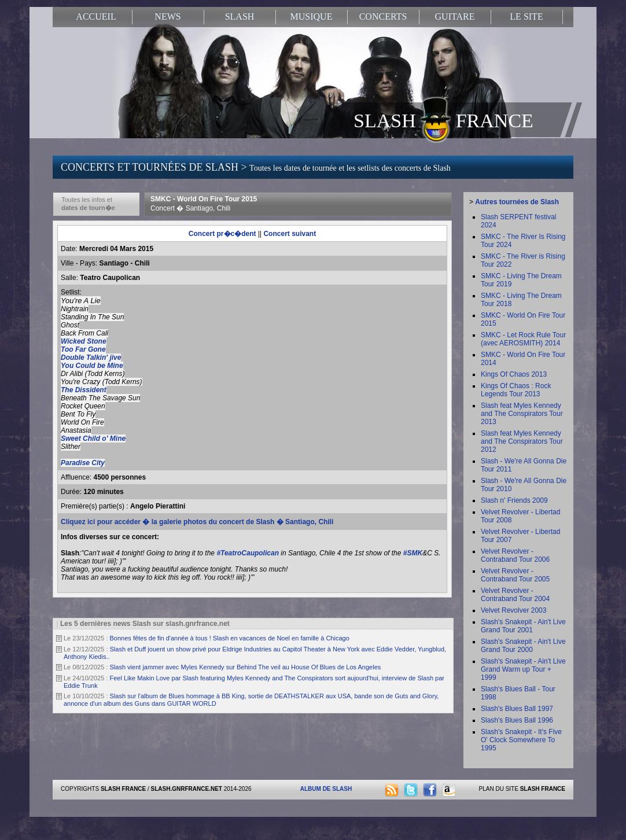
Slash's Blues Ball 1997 (517, 709)
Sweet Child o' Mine (93, 439)
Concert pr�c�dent (222, 234)
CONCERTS (383, 16)
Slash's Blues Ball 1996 (517, 720)
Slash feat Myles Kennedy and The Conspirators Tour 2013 (522, 414)
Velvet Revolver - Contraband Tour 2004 (515, 595)
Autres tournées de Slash (517, 202)
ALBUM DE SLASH (326, 789)
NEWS (167, 16)
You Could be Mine (92, 366)
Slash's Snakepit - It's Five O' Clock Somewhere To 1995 (521, 740)
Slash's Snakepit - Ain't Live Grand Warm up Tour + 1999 (523, 669)
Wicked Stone (84, 341)
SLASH (240, 16)
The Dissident (84, 390)
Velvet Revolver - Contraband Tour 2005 (515, 575)
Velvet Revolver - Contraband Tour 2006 (515, 555)
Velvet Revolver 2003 (513, 610)
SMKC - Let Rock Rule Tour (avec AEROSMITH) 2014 (523, 339)
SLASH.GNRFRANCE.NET (187, 789)
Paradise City (83, 463)
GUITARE (455, 16)
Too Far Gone (83, 349)
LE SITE (526, 16)
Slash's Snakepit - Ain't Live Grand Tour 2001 (523, 626)
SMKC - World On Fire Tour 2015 (204, 204)
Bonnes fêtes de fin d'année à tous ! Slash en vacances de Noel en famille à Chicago (230, 638)
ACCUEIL (96, 16)
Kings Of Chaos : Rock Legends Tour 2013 (516, 390)
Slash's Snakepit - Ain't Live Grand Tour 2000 (523, 646)
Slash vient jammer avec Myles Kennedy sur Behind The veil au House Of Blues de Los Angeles (246, 667)
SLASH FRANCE (443, 120)
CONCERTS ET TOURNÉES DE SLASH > (256, 167)
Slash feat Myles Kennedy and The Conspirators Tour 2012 (522, 441)
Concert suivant (290, 234)
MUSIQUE (312, 16)
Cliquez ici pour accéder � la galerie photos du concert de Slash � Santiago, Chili (197, 522)
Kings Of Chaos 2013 (514, 374)
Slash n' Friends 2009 (514, 500)
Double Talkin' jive (91, 358)
